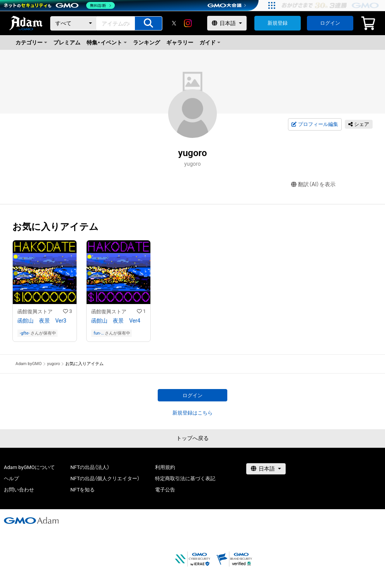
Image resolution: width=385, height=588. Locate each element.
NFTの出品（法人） (90, 467)
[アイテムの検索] (148, 23)
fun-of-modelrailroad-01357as (99, 333)
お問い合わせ (19, 490)
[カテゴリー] (73, 23)
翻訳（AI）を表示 (313, 184)
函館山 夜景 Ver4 (116, 321)
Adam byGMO (29, 364)
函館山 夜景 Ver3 (42, 321)
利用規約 (165, 467)
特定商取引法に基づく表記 (185, 478)
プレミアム (67, 42)
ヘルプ (11, 478)
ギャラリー (180, 42)
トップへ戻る (192, 438)
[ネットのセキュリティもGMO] (59, 5)
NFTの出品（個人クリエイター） (105, 478)
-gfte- (25, 333)
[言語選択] (227, 23)
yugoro (54, 364)
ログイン (330, 23)
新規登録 (278, 23)
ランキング (147, 42)
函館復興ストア (35, 312)
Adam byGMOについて (29, 467)
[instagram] (188, 23)
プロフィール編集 (315, 124)
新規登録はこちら (192, 413)
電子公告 (165, 490)
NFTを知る (83, 490)
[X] (174, 23)
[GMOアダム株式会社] (31, 520)
